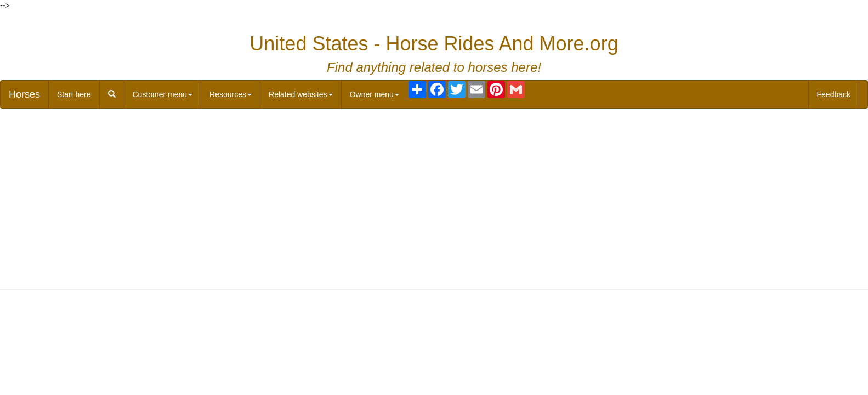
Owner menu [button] (375, 94)
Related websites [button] (301, 94)
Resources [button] (231, 94)
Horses (24, 94)
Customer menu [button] (163, 94)
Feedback (834, 94)
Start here (74, 94)
